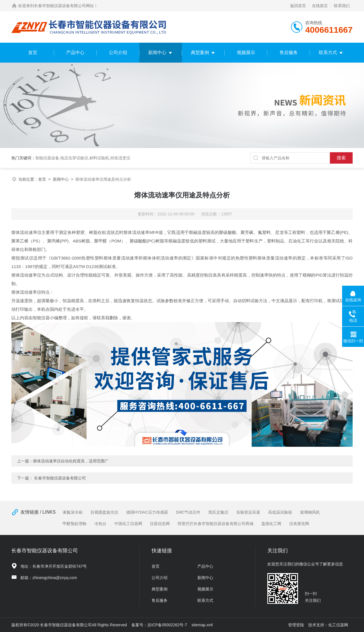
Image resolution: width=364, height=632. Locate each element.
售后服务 (289, 53)
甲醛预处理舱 (75, 524)
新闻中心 (157, 53)
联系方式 (328, 53)
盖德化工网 (271, 524)
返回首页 (298, 6)
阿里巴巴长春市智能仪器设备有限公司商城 (216, 524)
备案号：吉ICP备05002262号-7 (159, 625)
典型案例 (200, 53)
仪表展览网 (299, 524)
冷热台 (100, 524)
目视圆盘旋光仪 (104, 512)
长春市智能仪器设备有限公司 (60, 478)
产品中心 (75, 53)
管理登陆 (296, 625)
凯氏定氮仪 (218, 512)
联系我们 (342, 6)
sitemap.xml (202, 625)
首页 (33, 53)
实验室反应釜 (248, 512)
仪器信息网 (160, 524)
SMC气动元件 (188, 512)
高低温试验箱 (280, 512)
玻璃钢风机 (310, 512)
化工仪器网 (338, 625)
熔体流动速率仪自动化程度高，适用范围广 (71, 461)
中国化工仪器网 (128, 524)
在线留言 (320, 6)
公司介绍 (118, 53)
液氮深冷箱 (73, 512)
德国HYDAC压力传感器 (147, 512)
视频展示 (246, 53)
